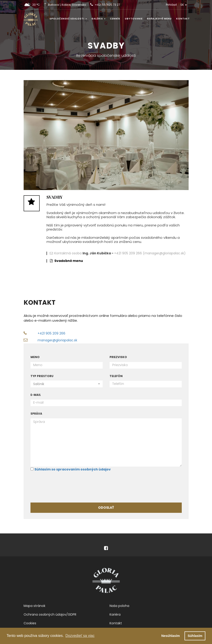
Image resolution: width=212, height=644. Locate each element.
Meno (35, 357)
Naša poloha (119, 606)
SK (184, 5)
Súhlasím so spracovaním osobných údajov (73, 469)
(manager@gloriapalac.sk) (164, 253)
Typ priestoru (42, 376)
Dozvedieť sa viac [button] (80, 636)
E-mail (36, 395)
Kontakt (183, 19)
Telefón (116, 376)
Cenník (115, 19)
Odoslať (106, 508)
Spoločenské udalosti (68, 19)
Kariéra (115, 614)
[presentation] (65, 487)
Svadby (55, 197)
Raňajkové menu (159, 19)
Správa (36, 414)
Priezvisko (118, 357)
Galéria (98, 19)
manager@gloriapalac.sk (57, 340)
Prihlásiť (171, 5)
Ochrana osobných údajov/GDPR (50, 614)
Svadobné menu (69, 261)
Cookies (30, 623)
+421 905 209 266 (128, 253)
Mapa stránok (34, 606)
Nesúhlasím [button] (171, 636)
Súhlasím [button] (195, 636)
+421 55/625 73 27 (107, 5)
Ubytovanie (134, 19)
